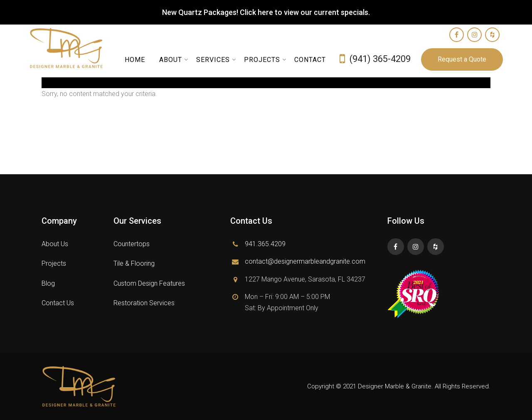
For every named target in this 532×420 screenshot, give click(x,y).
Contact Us (58, 303)
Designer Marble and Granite (74, 48)
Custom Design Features (149, 283)
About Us (55, 244)
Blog (48, 283)
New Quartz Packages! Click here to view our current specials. (266, 12)
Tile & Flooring (134, 263)
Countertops (132, 244)
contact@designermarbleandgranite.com (305, 261)
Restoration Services (144, 303)
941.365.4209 (265, 244)
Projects (54, 263)
